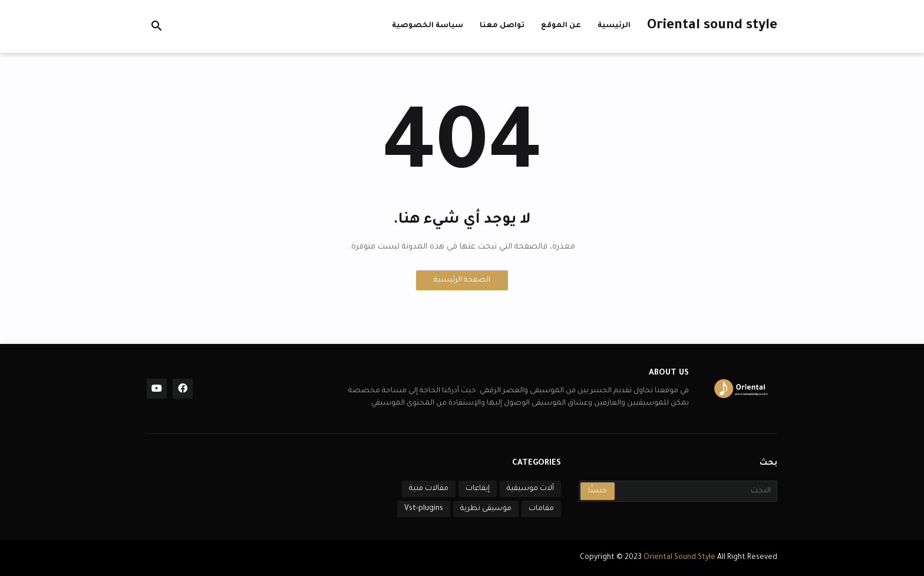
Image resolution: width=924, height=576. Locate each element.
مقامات (541, 509)
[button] (157, 27)
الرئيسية (614, 26)
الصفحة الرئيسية (462, 280)
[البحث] (695, 491)
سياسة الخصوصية (428, 26)
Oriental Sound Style (680, 558)
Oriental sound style (712, 26)
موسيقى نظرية (486, 509)
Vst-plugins (424, 509)
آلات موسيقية (530, 489)
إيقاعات (478, 489)
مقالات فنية (429, 489)
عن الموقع (561, 26)
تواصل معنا (502, 26)
